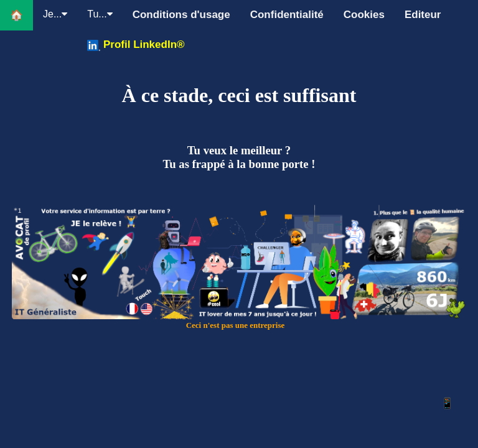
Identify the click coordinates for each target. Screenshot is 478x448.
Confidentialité (287, 15)
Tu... (100, 14)
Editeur (423, 15)
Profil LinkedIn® (136, 45)
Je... (55, 14)
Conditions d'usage (181, 15)
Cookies (364, 15)
